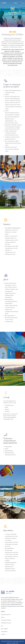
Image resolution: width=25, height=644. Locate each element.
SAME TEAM (16, 643)
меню (4, 3)
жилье (3, 617)
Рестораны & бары (6, 620)
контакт (3, 634)
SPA (2, 626)
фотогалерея (4, 629)
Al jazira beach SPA (6, 615)
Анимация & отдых (6, 623)
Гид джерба (4, 631)
